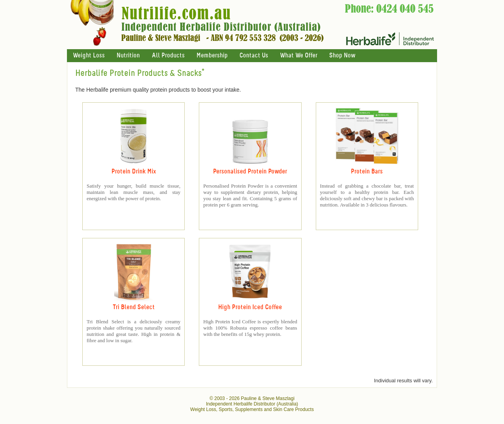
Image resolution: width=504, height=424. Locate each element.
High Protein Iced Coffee (250, 307)
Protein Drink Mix (134, 172)
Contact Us (254, 56)
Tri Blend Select (134, 307)
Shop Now (342, 56)
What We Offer (299, 56)
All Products (168, 56)
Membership (212, 56)
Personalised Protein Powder (250, 172)
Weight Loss (89, 56)
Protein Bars (367, 172)
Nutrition (128, 56)
